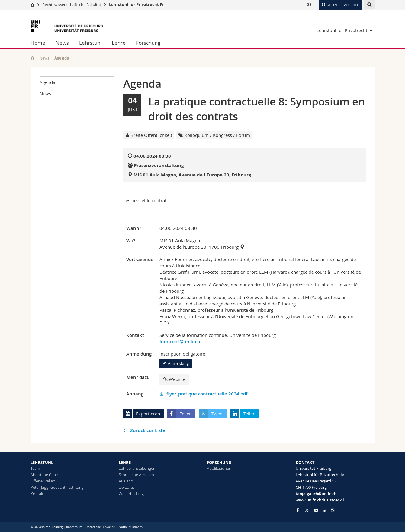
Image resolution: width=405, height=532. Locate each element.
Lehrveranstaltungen (137, 468)
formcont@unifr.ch (180, 342)
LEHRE (125, 463)
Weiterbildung (131, 494)
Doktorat (126, 487)
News (62, 43)
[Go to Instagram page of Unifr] (333, 510)
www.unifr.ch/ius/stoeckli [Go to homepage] (320, 500)
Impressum (74, 527)
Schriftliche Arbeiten (136, 475)
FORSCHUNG (219, 463)
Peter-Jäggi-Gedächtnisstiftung (57, 487)
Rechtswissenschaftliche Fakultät (72, 5)
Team (35, 468)
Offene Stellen (43, 481)
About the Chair (44, 475)
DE (309, 5)
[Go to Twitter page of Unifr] (307, 510)
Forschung (148, 43)
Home (38, 43)
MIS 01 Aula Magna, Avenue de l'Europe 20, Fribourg (192, 175)
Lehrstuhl (90, 43)
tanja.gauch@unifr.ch (316, 494)
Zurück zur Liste (148, 430)
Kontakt (37, 494)
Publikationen (219, 468)
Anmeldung (176, 363)
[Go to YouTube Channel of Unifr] (316, 510)
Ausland (126, 481)
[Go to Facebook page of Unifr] (298, 510)
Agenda (47, 82)
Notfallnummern (131, 527)
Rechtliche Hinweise (100, 527)
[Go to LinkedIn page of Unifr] (325, 510)
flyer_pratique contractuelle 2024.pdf (207, 394)
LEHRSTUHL (42, 463)
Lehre (119, 43)
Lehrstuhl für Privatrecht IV (136, 5)
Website (174, 379)
